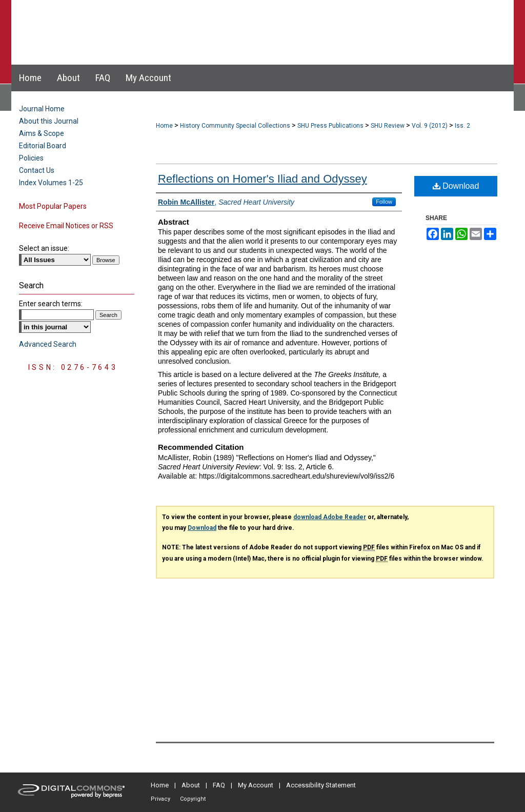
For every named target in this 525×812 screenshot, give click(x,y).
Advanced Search (48, 344)
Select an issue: (44, 248)
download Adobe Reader (330, 517)
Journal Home (42, 109)
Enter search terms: (51, 304)
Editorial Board (43, 146)
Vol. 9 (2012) (430, 126)
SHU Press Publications (330, 126)
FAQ (219, 785)
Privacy (160, 799)
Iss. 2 (462, 126)
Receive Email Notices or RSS (66, 226)
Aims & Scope (42, 133)
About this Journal (49, 121)
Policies (31, 158)
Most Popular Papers (53, 206)
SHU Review (388, 126)
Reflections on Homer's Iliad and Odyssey (262, 179)
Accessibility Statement (321, 785)
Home (164, 126)
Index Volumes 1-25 (51, 183)
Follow (384, 202)
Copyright (193, 799)
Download (456, 186)
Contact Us (37, 170)
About (191, 785)
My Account (256, 785)
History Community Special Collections (235, 126)
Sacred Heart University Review (252, 22)
